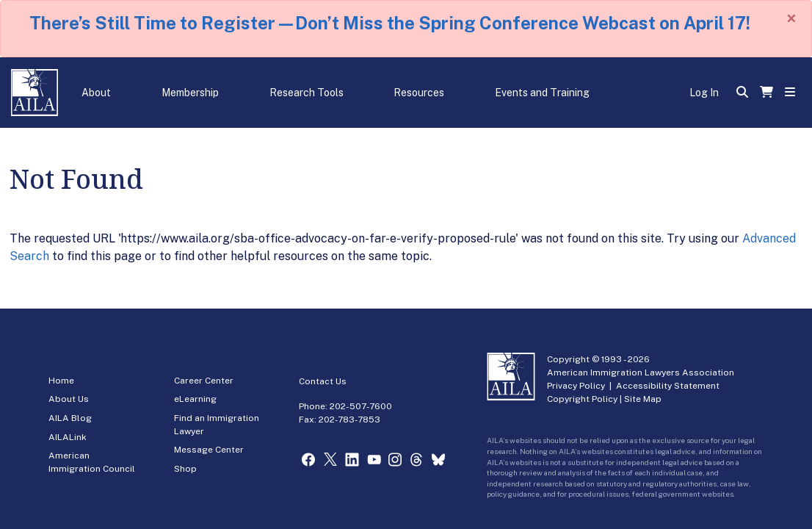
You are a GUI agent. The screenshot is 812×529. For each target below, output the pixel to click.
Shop (185, 469)
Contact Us (323, 381)
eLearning (195, 399)
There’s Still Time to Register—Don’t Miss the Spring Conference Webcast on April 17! (390, 23)
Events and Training (542, 93)
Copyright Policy (582, 399)
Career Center (204, 381)
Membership (190, 93)
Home (61, 381)
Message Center (209, 450)
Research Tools (307, 93)
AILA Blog (70, 418)
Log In (704, 93)
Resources (419, 93)
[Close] (791, 18)
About (96, 93)
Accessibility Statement (668, 386)
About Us (69, 399)
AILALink (68, 437)
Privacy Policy (576, 386)
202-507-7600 (361, 406)
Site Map (643, 399)
